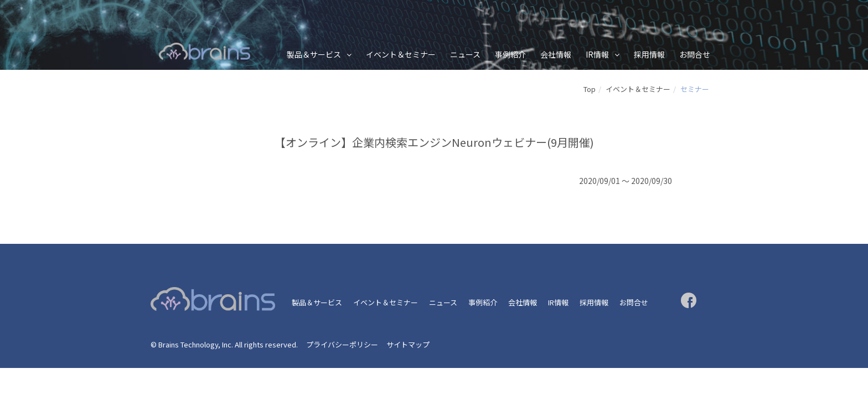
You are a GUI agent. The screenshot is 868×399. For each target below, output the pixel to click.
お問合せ (695, 54)
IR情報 (597, 54)
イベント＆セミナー (401, 54)
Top (590, 89)
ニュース (465, 54)
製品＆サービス (314, 54)
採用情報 (649, 54)
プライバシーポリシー (342, 344)
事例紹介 (510, 54)
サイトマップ (408, 344)
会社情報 (556, 54)
